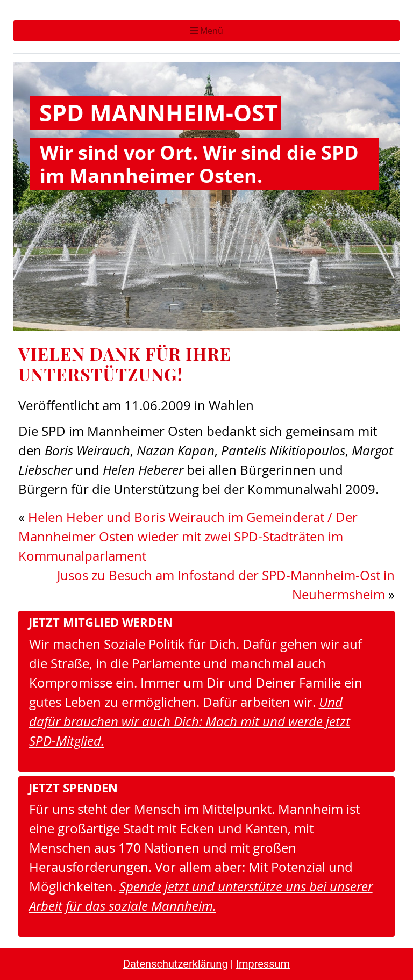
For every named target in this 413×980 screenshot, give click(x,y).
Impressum (263, 964)
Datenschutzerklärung (176, 964)
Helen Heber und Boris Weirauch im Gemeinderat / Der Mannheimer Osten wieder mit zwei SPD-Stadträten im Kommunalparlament (188, 537)
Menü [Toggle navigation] (207, 31)
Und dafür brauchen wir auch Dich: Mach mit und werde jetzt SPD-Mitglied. (190, 721)
